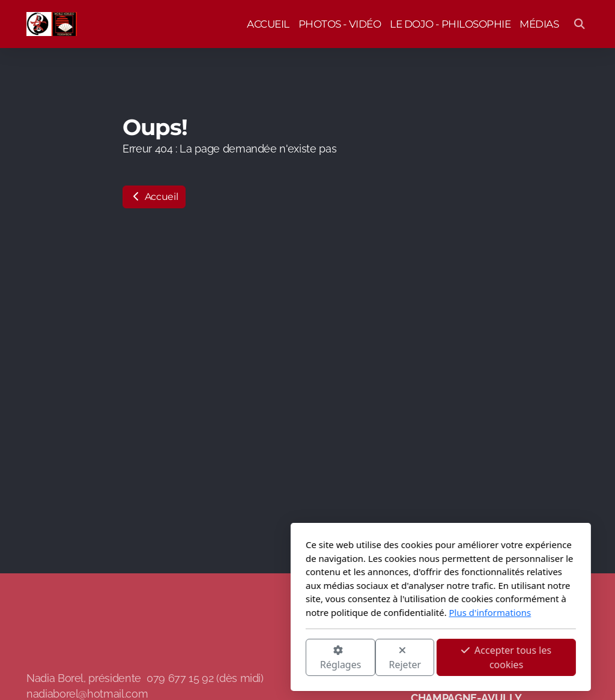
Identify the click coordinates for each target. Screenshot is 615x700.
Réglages (207, 658)
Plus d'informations (357, 612)
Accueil (154, 197)
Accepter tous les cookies (373, 657)
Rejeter (272, 658)
